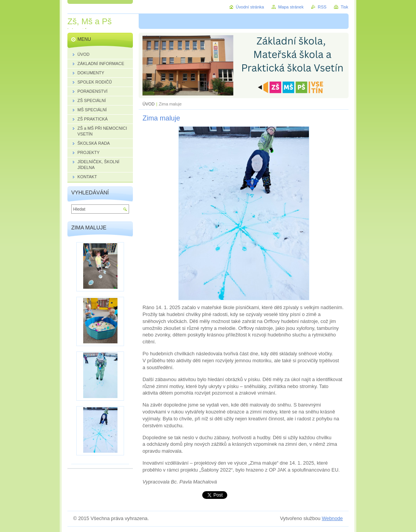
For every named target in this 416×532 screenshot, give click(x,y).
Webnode (332, 518)
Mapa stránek (291, 7)
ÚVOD (148, 104)
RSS (322, 7)
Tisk (344, 7)
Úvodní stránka (250, 7)
